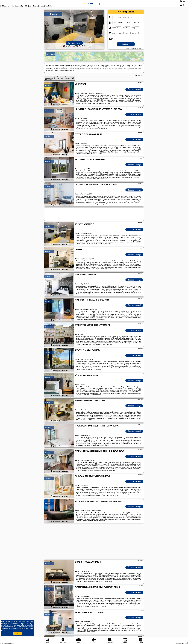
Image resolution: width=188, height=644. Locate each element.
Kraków (47, 86)
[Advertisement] (94, 542)
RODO (3, 630)
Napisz (186, 643)
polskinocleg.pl (94, 3)
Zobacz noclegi (134, 89)
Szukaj (126, 44)
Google (31, 622)
